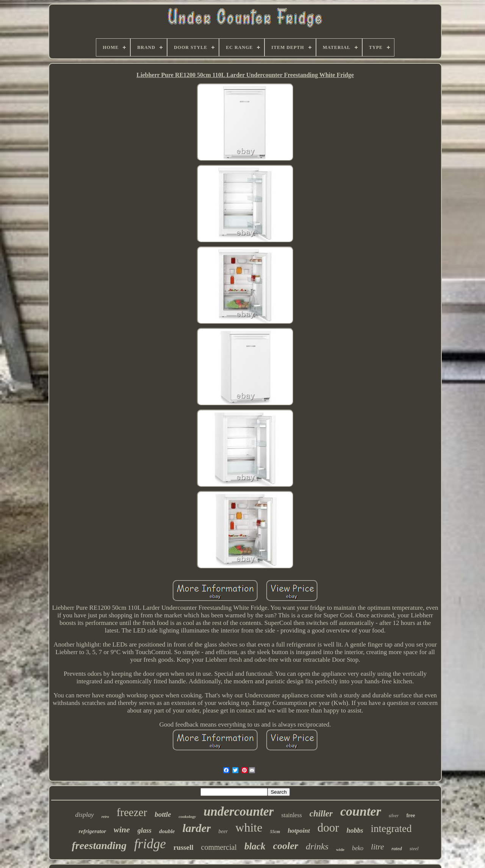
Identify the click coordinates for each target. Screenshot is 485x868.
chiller (321, 814)
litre (377, 847)
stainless (291, 815)
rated (397, 848)
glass (145, 830)
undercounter (239, 811)
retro (105, 817)
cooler (285, 846)
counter (361, 811)
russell (184, 847)
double (167, 831)
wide (340, 849)
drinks (317, 846)
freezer (132, 812)
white (249, 827)
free (411, 815)
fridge (150, 844)
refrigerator (92, 831)
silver (394, 816)
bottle (163, 814)
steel (414, 848)
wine (122, 830)
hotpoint (299, 831)
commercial (219, 847)
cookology (187, 816)
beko (358, 848)
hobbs (355, 830)
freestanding (99, 845)
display (85, 815)
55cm (275, 832)
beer (223, 831)
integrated (391, 829)
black (255, 846)
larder (196, 828)
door (328, 828)
